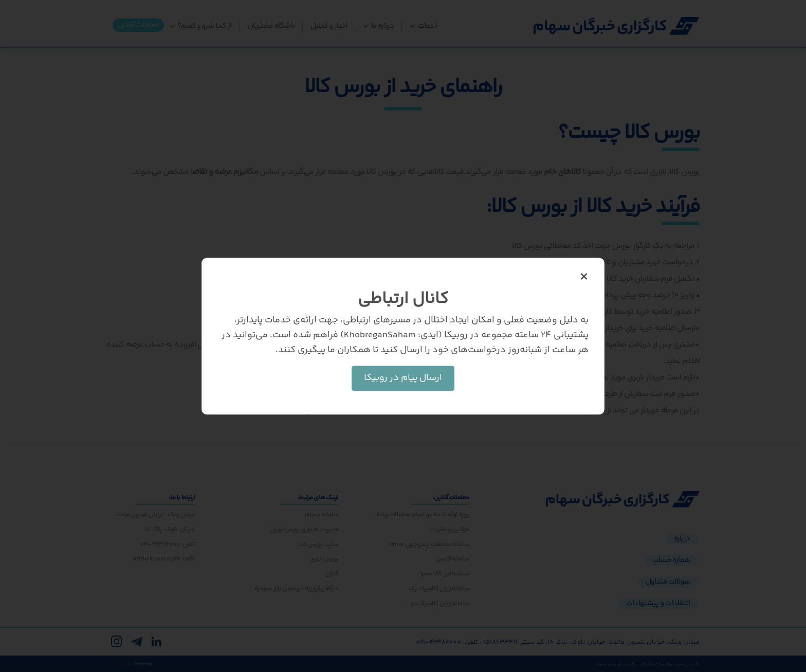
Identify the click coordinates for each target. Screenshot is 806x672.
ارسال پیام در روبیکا (403, 378)
